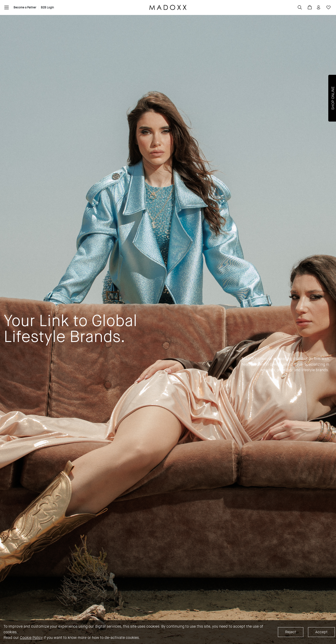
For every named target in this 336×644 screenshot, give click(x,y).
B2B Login (47, 7)
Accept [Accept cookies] (321, 632)
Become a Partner (25, 7)
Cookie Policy (31, 638)
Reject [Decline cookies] (291, 632)
